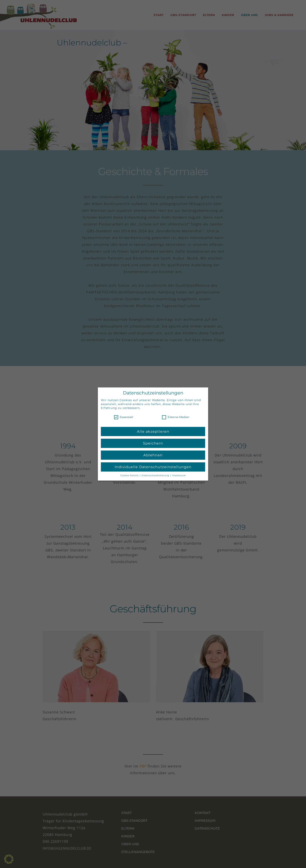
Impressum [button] (179, 475)
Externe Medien (176, 417)
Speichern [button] (153, 443)
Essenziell (124, 417)
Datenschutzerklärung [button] (156, 475)
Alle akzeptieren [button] (153, 431)
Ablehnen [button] (153, 455)
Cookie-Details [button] (130, 475)
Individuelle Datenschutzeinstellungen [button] (153, 467)
